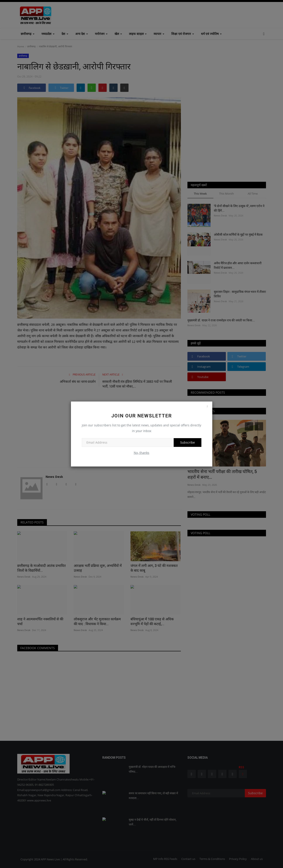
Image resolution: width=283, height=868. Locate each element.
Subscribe (188, 442)
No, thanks (141, 453)
